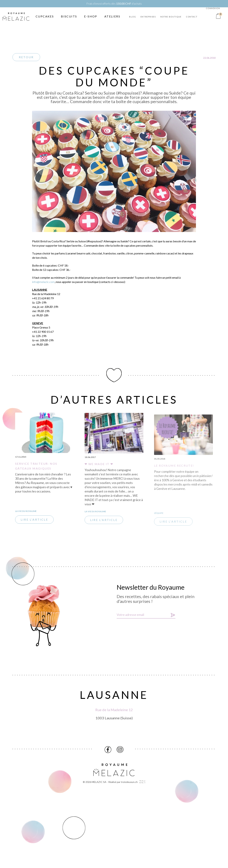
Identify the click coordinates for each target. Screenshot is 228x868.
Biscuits (69, 16)
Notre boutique (171, 17)
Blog (133, 17)
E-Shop (91, 16)
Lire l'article (34, 522)
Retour (26, 57)
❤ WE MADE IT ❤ (99, 470)
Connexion (213, 8)
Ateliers (112, 16)
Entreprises (148, 17)
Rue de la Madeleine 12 (114, 712)
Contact (192, 17)
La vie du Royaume (26, 513)
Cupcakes (45, 16)
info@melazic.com (43, 284)
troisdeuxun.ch (133, 782)
